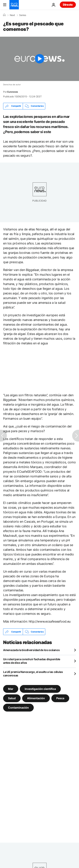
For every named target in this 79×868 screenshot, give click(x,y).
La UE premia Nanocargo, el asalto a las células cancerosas (33, 674)
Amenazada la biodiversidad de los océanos (31, 650)
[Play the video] (39, 59)
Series (23, 15)
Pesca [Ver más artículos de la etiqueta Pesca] (60, 698)
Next (12, 15)
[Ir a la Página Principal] (14, 5)
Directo (68, 5)
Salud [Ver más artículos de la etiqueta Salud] (12, 698)
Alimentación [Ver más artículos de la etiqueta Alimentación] (36, 698)
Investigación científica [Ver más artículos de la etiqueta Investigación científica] (40, 689)
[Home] (4, 15)
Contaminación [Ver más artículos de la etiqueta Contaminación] (18, 708)
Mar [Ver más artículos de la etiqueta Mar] (11, 689)
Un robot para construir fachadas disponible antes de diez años (32, 661)
